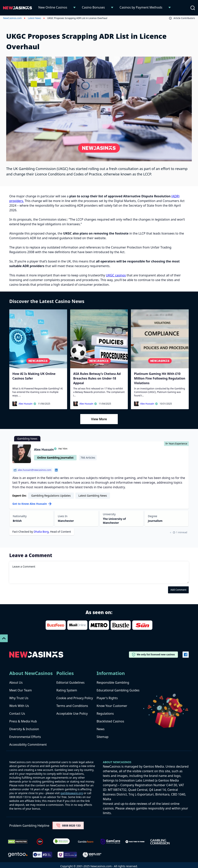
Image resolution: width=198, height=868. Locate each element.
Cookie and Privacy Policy (75, 698)
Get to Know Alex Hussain (32, 504)
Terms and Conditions (72, 706)
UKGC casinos (116, 275)
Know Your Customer (112, 706)
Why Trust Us (19, 698)
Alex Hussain (27, 404)
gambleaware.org (72, 793)
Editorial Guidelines (70, 682)
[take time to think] (135, 842)
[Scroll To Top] (4, 638)
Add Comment (178, 590)
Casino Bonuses (93, 7)
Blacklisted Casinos (110, 721)
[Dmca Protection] (18, 842)
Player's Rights (107, 698)
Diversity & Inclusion (24, 729)
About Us (16, 682)
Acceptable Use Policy (72, 714)
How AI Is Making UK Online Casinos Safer (34, 376)
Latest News (34, 18)
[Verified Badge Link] (61, 842)
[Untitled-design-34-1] (110, 842)
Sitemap (102, 737)
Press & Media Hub (23, 721)
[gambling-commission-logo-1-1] (160, 842)
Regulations (105, 714)
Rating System (67, 690)
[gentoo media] (18, 855)
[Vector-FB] (186, 655)
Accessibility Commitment (28, 745)
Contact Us (17, 714)
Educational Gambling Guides (118, 690)
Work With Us (19, 706)
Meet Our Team (20, 690)
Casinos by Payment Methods (141, 7)
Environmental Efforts (25, 737)
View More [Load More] (99, 419)
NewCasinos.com (12, 18)
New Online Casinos (53, 7)
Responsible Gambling (113, 682)
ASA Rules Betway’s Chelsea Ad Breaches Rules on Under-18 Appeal (97, 378)
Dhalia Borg (41, 532)
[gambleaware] (86, 842)
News (100, 729)
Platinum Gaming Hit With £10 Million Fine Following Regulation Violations (160, 378)
